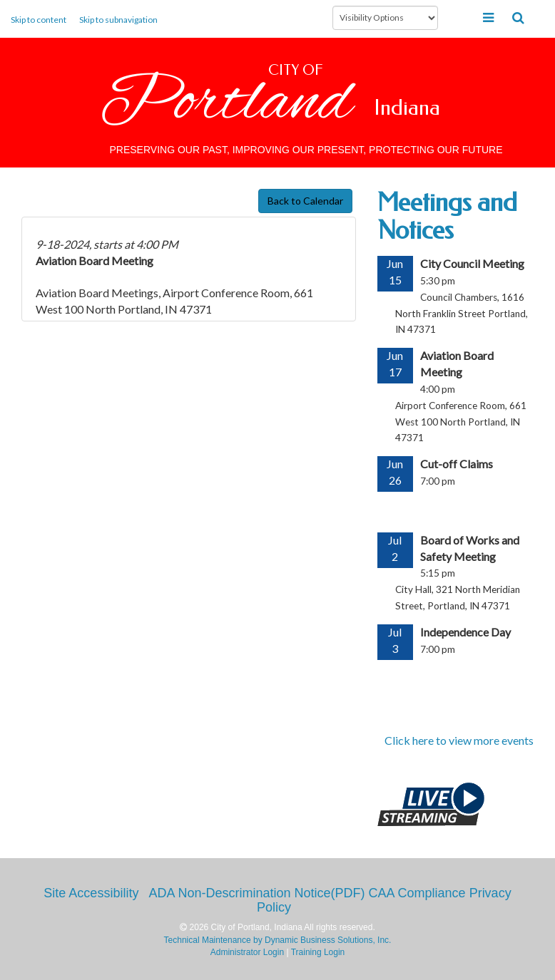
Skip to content (39, 20)
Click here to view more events (459, 740)
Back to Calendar (305, 201)
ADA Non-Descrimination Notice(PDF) (256, 893)
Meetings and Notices (447, 217)
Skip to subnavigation (118, 20)
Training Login (318, 952)
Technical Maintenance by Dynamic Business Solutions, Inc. (278, 940)
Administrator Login (247, 952)
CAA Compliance (417, 893)
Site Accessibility (91, 893)
